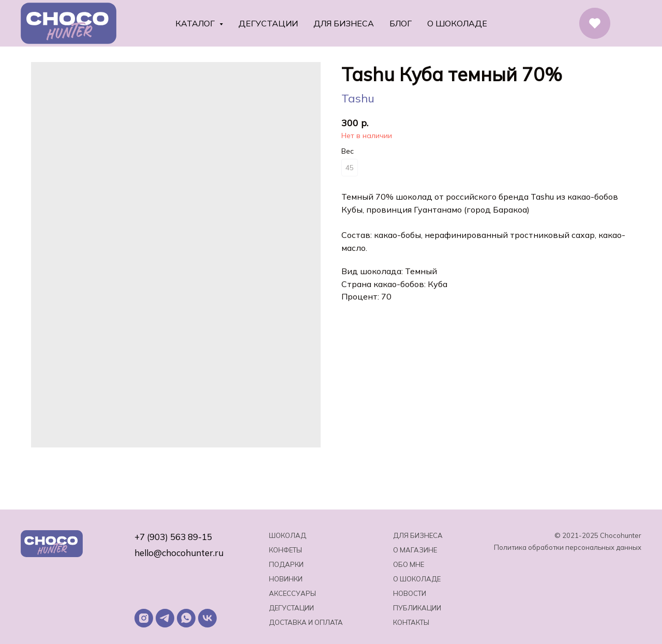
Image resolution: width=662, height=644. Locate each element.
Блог (401, 23)
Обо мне (409, 564)
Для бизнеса (344, 23)
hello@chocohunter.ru (179, 553)
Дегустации (268, 23)
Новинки (286, 579)
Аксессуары (292, 593)
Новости (410, 593)
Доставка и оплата (306, 622)
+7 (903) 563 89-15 (173, 537)
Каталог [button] (196, 23)
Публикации (417, 608)
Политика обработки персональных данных (568, 547)
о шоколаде (417, 579)
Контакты (411, 622)
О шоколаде (457, 23)
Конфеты (285, 550)
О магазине (415, 550)
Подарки (286, 564)
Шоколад (288, 535)
